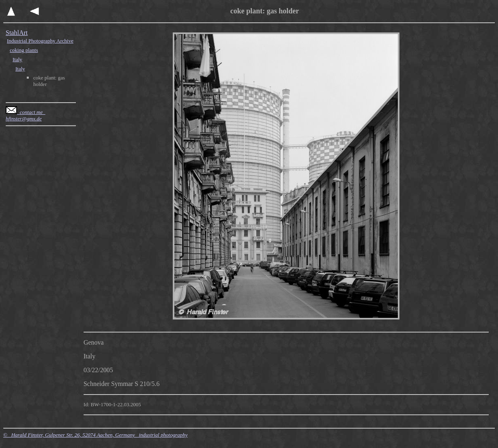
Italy (17, 59)
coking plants (24, 50)
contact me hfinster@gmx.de (26, 115)
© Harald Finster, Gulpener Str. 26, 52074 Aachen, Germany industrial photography (96, 435)
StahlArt (17, 33)
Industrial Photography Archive (40, 41)
